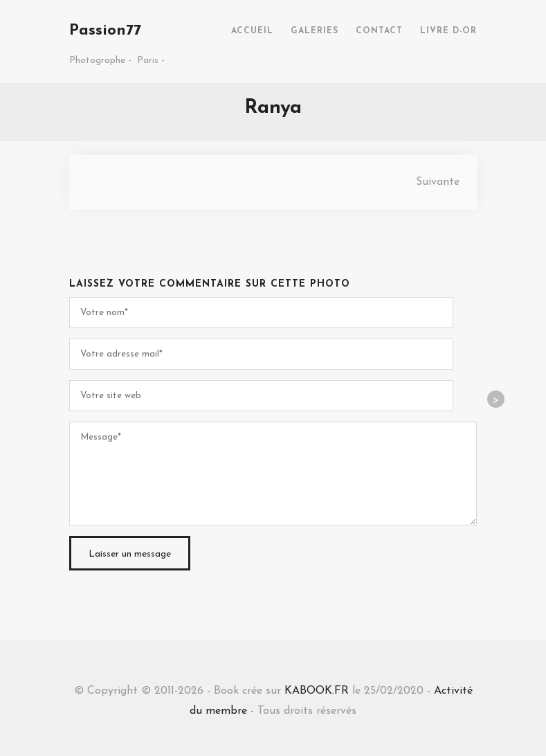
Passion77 (105, 31)
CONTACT (379, 31)
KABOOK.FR (317, 691)
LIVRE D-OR (448, 31)
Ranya (273, 108)
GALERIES (315, 31)
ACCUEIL (252, 31)
